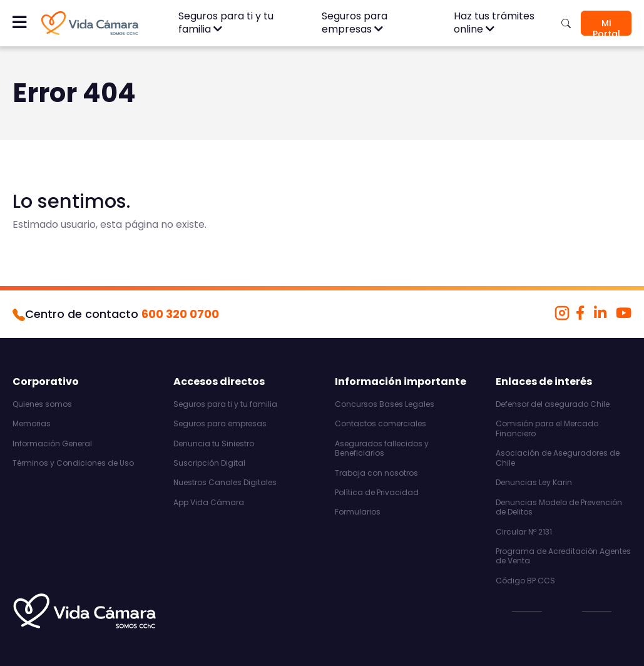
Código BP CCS (525, 581)
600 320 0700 (180, 314)
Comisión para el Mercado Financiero (547, 428)
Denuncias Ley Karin (534, 483)
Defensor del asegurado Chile (553, 404)
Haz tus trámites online (494, 23)
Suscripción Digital (209, 463)
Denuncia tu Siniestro (214, 444)
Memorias (32, 424)
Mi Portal (606, 26)
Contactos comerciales (381, 424)
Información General (52, 444)
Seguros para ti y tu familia (226, 23)
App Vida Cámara (209, 503)
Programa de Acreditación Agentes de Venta (563, 556)
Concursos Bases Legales (385, 404)
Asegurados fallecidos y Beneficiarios (382, 448)
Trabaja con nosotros (376, 473)
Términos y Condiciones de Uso (73, 463)
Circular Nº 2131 (524, 532)
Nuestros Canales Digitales (225, 483)
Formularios (358, 512)
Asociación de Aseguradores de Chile (558, 458)
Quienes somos (42, 404)
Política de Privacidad (377, 493)
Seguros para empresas (355, 23)
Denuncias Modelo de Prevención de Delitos (559, 507)
